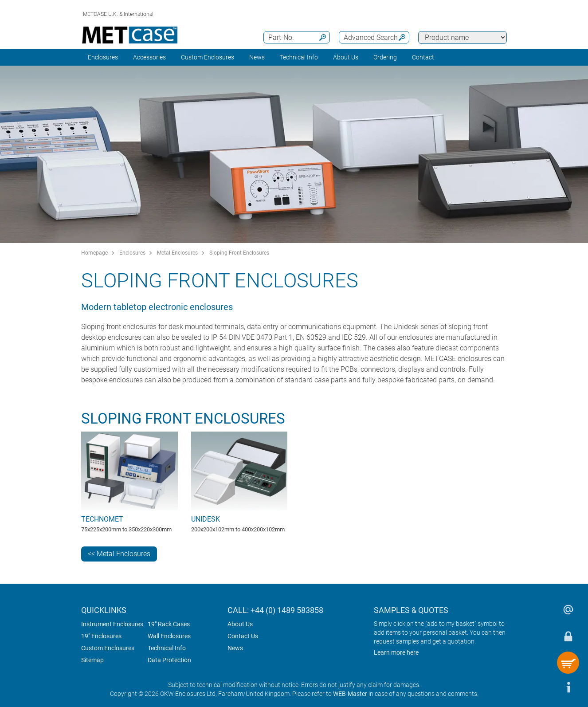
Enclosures (103, 57)
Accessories (149, 57)
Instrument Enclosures (112, 624)
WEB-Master (350, 694)
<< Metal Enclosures (119, 554)
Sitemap (92, 660)
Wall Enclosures (169, 636)
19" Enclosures (101, 636)
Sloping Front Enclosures (239, 253)
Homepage (94, 253)
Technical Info (167, 648)
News (257, 57)
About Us (240, 624)
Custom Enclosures (208, 57)
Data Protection (169, 660)
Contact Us (243, 636)
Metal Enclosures (177, 253)
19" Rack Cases (169, 624)
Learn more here (396, 652)
